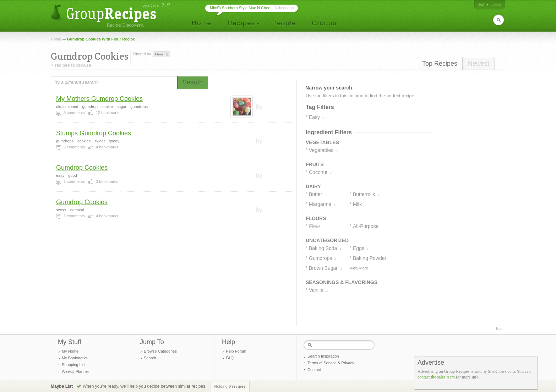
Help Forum (236, 351)
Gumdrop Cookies (82, 168)
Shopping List (74, 365)
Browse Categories (160, 351)
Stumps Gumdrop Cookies (94, 133)
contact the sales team (436, 377)
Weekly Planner (75, 371)
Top (498, 328)
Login (496, 4)
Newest (479, 64)
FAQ (230, 358)
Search (150, 358)
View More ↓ (360, 268)
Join (482, 4)
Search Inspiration (323, 356)
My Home (70, 351)
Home (56, 39)
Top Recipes (440, 64)
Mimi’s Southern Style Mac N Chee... (242, 8)
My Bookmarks (75, 358)
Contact (314, 370)
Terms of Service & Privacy (331, 363)
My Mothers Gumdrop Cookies (99, 99)
